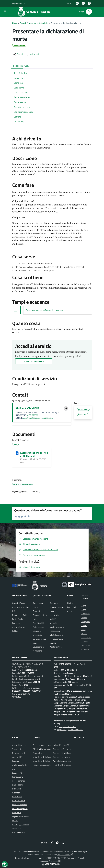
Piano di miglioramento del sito (20, 765)
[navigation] (5, 11)
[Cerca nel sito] (89, 12)
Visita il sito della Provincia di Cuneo (47, 761)
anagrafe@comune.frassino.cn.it (38, 418)
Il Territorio (85, 614)
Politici (15, 631)
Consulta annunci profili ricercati (46, 745)
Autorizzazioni (39, 627)
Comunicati (72, 607)
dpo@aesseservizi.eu (68, 727)
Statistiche (17, 828)
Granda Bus (38, 753)
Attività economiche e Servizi (86, 637)
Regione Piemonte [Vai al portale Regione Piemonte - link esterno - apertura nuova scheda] (19, 3)
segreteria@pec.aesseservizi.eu (70, 730)
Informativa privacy (20, 809)
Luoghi (84, 610)
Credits (15, 820)
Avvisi (70, 611)
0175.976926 (33, 415)
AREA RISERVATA (51, 864)
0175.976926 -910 (23, 667)
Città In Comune (64, 854)
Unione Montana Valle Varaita (65, 745)
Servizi (23, 23)
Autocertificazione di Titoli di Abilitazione (34, 454)
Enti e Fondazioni (19, 619)
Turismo (53, 643)
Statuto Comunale (20, 805)
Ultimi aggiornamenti (21, 824)
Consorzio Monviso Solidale (64, 757)
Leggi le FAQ (17, 773)
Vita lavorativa (56, 647)
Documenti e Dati (19, 615)
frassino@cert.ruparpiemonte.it (30, 676)
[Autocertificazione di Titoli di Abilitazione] (17, 453)
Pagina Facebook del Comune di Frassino (49, 765)
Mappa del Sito (18, 832)
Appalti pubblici (39, 623)
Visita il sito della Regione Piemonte (48, 757)
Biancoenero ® (73, 858)
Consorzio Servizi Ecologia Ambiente (68, 753)
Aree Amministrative (21, 607)
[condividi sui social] (19, 54)
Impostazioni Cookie (20, 817)
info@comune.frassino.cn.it (29, 679)
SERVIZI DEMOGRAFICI (28, 408)
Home (15, 23)
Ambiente (37, 611)
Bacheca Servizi (19, 801)
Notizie (70, 603)
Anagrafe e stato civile (38, 23)
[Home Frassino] (35, 12)
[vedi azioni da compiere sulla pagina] (32, 54)
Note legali (17, 813)
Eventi (84, 606)
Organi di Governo (20, 603)
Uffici (14, 611)
